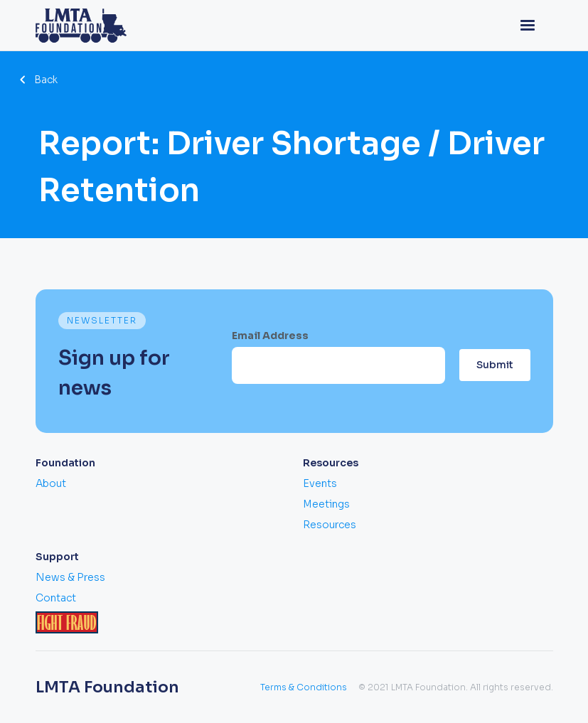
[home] (81, 26)
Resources (330, 525)
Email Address (270, 336)
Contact (56, 598)
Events (320, 483)
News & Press (70, 577)
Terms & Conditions (304, 687)
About (51, 483)
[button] (528, 26)
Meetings (326, 504)
